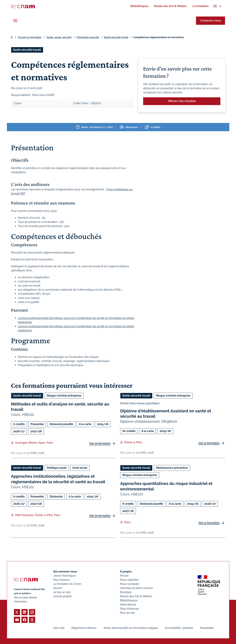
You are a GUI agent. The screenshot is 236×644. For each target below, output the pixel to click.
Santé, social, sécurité (59, 37)
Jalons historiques (65, 576)
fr (12, 37)
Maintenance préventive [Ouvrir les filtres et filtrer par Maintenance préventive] (172, 468)
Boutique (126, 592)
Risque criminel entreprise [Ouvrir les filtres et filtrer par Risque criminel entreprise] (64, 396)
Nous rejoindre (129, 580)
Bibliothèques (129, 600)
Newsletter (207, 628)
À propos (126, 572)
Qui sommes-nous (65, 572)
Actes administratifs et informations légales (131, 628)
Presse (124, 576)
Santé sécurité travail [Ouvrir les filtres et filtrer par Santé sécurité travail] (27, 50)
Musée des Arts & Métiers (136, 596)
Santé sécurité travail (116, 37)
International (128, 605)
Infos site (59, 628)
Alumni (58, 588)
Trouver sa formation (30, 37)
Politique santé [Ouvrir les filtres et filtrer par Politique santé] (57, 468)
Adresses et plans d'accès (136, 588)
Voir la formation (100, 443)
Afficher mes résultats (182, 101)
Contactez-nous (210, 21)
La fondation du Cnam (67, 584)
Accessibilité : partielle (179, 628)
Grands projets (62, 596)
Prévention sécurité (88, 37)
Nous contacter (130, 584)
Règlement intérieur (84, 628)
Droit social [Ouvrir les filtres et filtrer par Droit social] (80, 468)
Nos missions (62, 580)
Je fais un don (62, 592)
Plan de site (127, 613)
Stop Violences (129, 609)
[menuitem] (139, 6)
